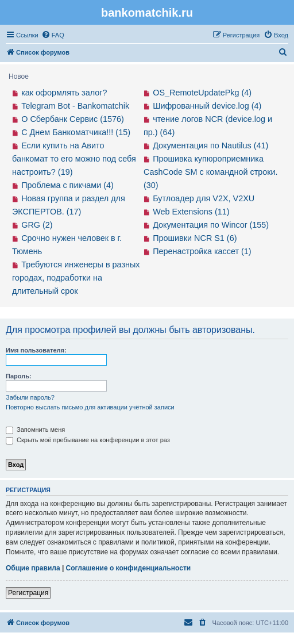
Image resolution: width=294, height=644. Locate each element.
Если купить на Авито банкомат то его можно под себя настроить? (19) (74, 159)
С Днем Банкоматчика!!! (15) (76, 132)
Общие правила (33, 568)
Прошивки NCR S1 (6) (195, 238)
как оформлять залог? (64, 93)
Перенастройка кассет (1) (202, 251)
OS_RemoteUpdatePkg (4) (202, 93)
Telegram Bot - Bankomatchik (75, 106)
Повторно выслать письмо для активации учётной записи (90, 407)
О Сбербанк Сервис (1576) (73, 119)
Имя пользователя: (36, 350)
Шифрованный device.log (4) (207, 106)
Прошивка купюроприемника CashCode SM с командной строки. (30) (211, 172)
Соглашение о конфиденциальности (129, 568)
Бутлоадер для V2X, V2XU (204, 198)
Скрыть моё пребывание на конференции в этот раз (88, 440)
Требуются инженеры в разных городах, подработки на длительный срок (76, 278)
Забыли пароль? (30, 397)
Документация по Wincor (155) (211, 225)
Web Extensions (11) (191, 212)
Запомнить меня (35, 430)
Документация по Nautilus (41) (210, 145)
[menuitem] (53, 35)
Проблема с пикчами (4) (67, 185)
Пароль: (19, 376)
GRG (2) (37, 225)
